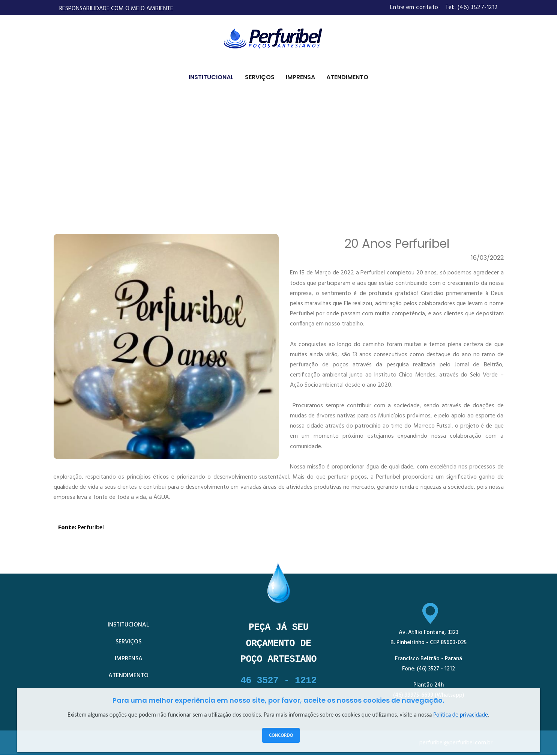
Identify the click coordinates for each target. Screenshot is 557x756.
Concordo (281, 735)
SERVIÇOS (260, 77)
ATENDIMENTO (347, 77)
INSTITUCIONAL (211, 77)
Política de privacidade (461, 715)
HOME (65, 173)
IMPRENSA (300, 77)
